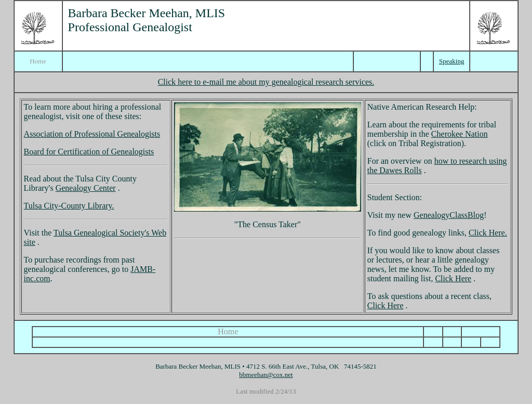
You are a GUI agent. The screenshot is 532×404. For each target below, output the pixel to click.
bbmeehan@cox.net (266, 375)
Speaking (451, 61)
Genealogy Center (86, 188)
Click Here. (488, 233)
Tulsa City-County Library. (69, 206)
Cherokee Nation (460, 134)
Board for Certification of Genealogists (89, 152)
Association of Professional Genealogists (92, 134)
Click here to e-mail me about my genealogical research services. (266, 82)
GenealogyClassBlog (449, 215)
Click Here (453, 278)
